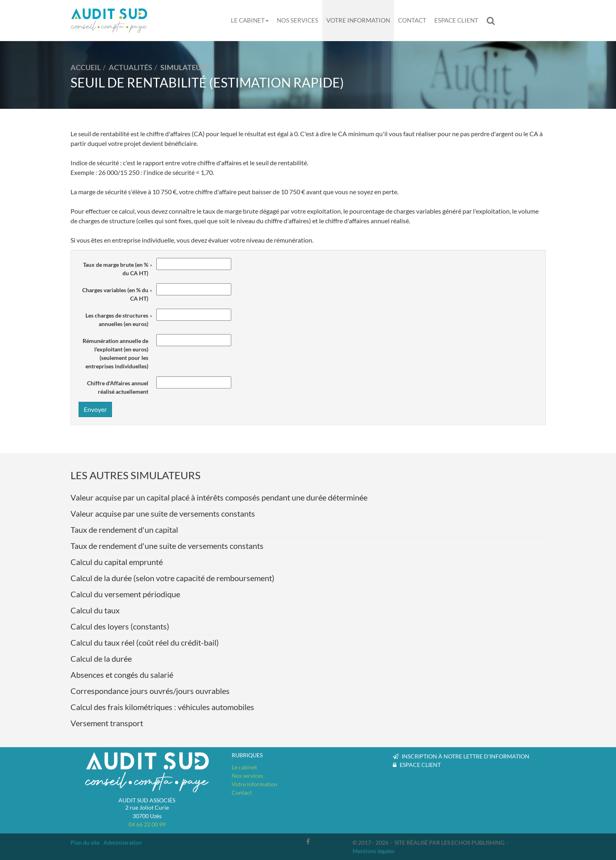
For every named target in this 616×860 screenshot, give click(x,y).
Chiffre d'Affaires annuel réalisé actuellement (118, 387)
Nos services (298, 20)
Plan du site (85, 842)
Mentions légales (373, 851)
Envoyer (95, 409)
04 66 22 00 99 (147, 824)
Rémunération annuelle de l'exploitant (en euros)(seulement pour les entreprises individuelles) (115, 353)
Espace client (456, 20)
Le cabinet (250, 20)
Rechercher (493, 21)
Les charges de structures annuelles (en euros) (117, 320)
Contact (412, 20)
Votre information (358, 20)
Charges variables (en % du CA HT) (115, 294)
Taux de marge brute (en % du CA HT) (116, 269)
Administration (123, 842)
